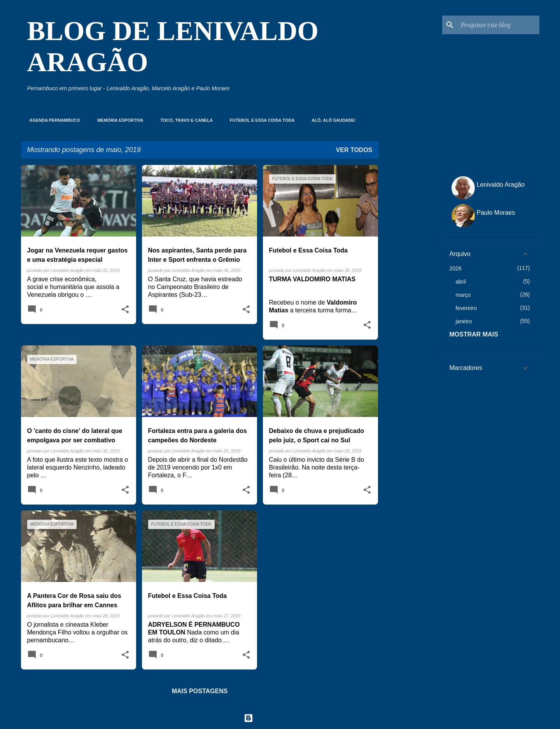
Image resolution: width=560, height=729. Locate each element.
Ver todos (354, 150)
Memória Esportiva (118, 120)
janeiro (464, 321)
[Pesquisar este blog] (499, 25)
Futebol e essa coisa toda (260, 120)
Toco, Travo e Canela (184, 120)
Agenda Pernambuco (52, 120)
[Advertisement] (409, 282)
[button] (125, 310)
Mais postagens (200, 691)
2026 (456, 268)
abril (461, 282)
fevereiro (466, 308)
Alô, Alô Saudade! (331, 120)
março (463, 295)
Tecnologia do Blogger (280, 718)
